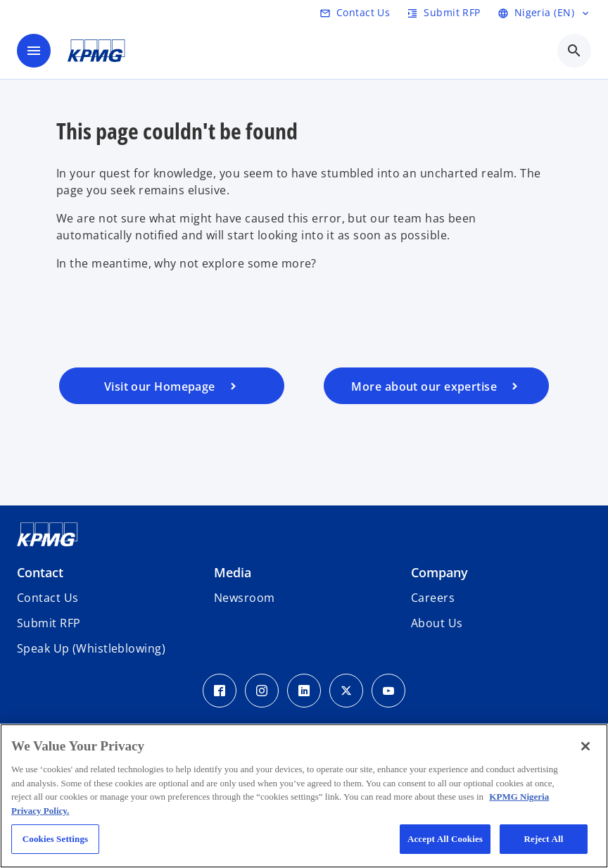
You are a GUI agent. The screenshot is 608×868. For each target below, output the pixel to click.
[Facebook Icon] (220, 691)
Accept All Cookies (445, 839)
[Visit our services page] (436, 386)
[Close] (585, 746)
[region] (304, 796)
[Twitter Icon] (346, 691)
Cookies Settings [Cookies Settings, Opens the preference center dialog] (55, 839)
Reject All (544, 839)
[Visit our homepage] (172, 386)
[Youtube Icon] (388, 691)
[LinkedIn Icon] (304, 691)
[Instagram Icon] (262, 691)
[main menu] (34, 51)
